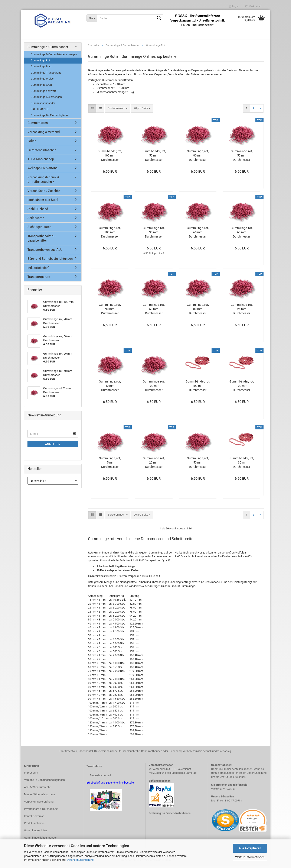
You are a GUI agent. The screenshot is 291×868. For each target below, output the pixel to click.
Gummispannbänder (43, 105)
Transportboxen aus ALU (45, 252)
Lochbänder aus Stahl (43, 202)
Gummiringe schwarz (43, 93)
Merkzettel (253, 6)
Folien (32, 143)
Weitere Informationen (250, 857)
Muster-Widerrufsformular (40, 797)
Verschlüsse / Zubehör (44, 193)
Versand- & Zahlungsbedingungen (44, 782)
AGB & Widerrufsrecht (37, 789)
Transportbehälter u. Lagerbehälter (42, 241)
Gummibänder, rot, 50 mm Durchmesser (154, 158)
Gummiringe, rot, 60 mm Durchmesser (198, 235)
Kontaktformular (34, 818)
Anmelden (53, 446)
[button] (92, 111)
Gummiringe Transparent (46, 75)
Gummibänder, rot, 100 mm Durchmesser (110, 158)
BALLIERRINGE (40, 111)
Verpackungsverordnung (39, 804)
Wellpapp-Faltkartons (42, 171)
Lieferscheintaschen (42, 152)
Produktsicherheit (35, 826)
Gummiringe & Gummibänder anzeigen (54, 57)
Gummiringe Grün (41, 87)
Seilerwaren (36, 220)
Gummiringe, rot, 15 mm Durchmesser (110, 465)
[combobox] (118, 111)
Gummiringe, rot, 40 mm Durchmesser (110, 388)
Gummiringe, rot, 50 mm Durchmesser (242, 158)
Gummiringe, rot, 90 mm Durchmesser (110, 311)
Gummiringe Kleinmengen (46, 99)
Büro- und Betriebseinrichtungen (50, 261)
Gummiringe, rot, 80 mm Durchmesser (198, 158)
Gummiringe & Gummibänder (48, 49)
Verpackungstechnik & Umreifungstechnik (43, 182)
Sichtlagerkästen (39, 229)
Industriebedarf (38, 270)
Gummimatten (38, 125)
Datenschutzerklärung (80, 860)
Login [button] (234, 6)
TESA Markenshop (41, 161)
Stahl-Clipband (38, 211)
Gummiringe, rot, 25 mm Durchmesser (242, 311)
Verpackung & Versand (44, 134)
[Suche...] (92, 18)
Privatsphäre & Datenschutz (41, 811)
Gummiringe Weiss (42, 81)
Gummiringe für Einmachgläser (49, 118)
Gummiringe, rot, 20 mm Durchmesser (154, 465)
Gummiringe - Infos (36, 833)
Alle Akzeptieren (250, 848)
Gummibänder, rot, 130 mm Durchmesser (242, 465)
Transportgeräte (39, 279)
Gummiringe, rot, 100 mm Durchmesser (110, 235)
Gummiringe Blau (41, 69)
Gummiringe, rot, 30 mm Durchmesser (154, 235)
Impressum (31, 775)
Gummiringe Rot (40, 63)
